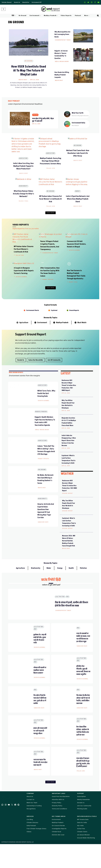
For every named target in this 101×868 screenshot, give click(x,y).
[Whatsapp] (85, 2)
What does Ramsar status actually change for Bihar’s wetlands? (23, 207)
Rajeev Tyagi (24, 214)
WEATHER (67, 497)
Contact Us (30, 824)
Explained (54, 337)
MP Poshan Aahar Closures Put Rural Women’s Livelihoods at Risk (50, 207)
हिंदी (68, 620)
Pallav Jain (51, 174)
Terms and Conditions (59, 833)
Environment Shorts (33, 337)
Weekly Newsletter (83, 824)
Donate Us (17, 2)
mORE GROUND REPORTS (16, 399)
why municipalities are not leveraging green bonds (62, 34)
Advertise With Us (58, 824)
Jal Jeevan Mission (83, 859)
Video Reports (66, 16)
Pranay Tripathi (48, 308)
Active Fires (81, 853)
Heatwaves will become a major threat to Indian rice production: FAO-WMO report (69, 411)
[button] (15, 16)
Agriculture (23, 159)
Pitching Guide (82, 833)
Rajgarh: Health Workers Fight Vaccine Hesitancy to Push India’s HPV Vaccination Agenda (46, 449)
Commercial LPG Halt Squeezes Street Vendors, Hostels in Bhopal (76, 262)
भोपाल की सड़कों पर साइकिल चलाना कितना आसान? (40, 694)
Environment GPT (37, 2)
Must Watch (82, 349)
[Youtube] (98, 2)
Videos (29, 856)
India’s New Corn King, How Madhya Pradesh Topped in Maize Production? (23, 166)
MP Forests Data (83, 843)
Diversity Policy (57, 830)
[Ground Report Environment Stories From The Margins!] (51, 9)
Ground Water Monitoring (86, 862)
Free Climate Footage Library (36, 853)
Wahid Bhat (23, 80)
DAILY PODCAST (14, 101)
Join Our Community (84, 830)
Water (49, 592)
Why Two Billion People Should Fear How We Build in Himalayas (69, 429)
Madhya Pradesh (62, 349)
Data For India (82, 847)
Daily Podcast (31, 850)
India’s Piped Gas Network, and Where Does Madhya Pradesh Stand (78, 207)
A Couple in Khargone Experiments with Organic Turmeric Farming (24, 299)
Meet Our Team (32, 827)
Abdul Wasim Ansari (62, 62)
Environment (42, 349)
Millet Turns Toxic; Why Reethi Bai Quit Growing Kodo (46, 420)
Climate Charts (82, 856)
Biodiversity (23, 199)
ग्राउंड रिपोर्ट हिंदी (51, 603)
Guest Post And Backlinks (61, 820)
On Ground (23, 16)
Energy (78, 199)
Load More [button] (51, 314)
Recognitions (31, 833)
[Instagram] (92, 2)
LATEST (66, 400)
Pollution (83, 592)
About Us (30, 820)
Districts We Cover (58, 859)
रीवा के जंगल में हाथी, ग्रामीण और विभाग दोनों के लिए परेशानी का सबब (71, 628)
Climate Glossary (32, 847)
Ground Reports (74, 337)
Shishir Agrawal (75, 269)
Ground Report (67, 517)
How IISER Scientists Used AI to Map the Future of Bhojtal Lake (29, 70)
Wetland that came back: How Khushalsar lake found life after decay (78, 166)
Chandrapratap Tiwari (63, 40)
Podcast (78, 16)
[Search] (98, 16)
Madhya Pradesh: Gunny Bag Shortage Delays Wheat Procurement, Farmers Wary (51, 166)
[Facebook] (95, 2)
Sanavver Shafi (43, 551)
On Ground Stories (58, 850)
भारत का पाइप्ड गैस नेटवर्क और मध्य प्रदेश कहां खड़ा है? (40, 786)
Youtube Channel (7, 2)
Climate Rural (56, 856)
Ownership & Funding (34, 830)
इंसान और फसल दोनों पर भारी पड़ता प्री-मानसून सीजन (40, 754)
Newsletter (26, 2)
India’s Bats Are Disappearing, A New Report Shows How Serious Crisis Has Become (69, 464)
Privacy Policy (56, 827)
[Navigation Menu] (3, 9)
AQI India (80, 850)
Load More (51, 221)
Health (71, 592)
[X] (88, 2)
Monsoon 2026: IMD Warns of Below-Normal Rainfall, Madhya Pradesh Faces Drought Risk (69, 564)
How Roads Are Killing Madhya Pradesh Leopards (62, 75)
